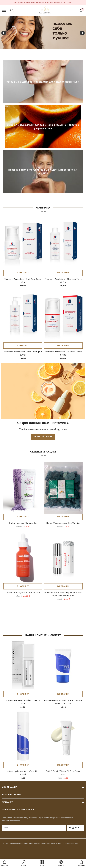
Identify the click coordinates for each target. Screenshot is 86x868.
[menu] (4, 10)
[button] (24, 864)
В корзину (23, 273)
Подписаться (77, 828)
